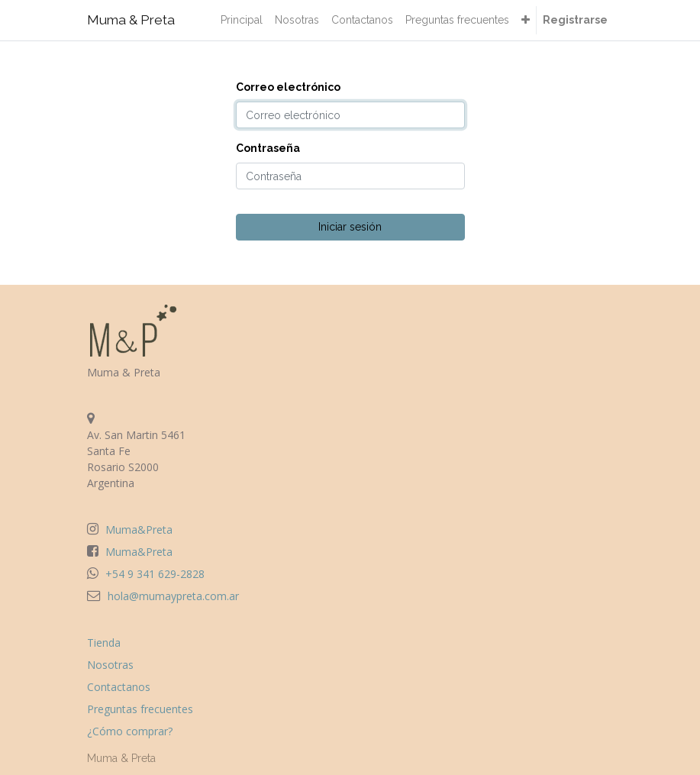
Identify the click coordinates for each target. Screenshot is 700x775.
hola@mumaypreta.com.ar (173, 596)
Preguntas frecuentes (140, 709)
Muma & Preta (131, 20)
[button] (526, 20)
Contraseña (268, 148)
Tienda (104, 643)
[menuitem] (242, 20)
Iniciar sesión (350, 227)
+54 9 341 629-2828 (155, 574)
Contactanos (119, 687)
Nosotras (110, 665)
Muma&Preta (139, 530)
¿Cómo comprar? (130, 731)
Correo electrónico (288, 87)
